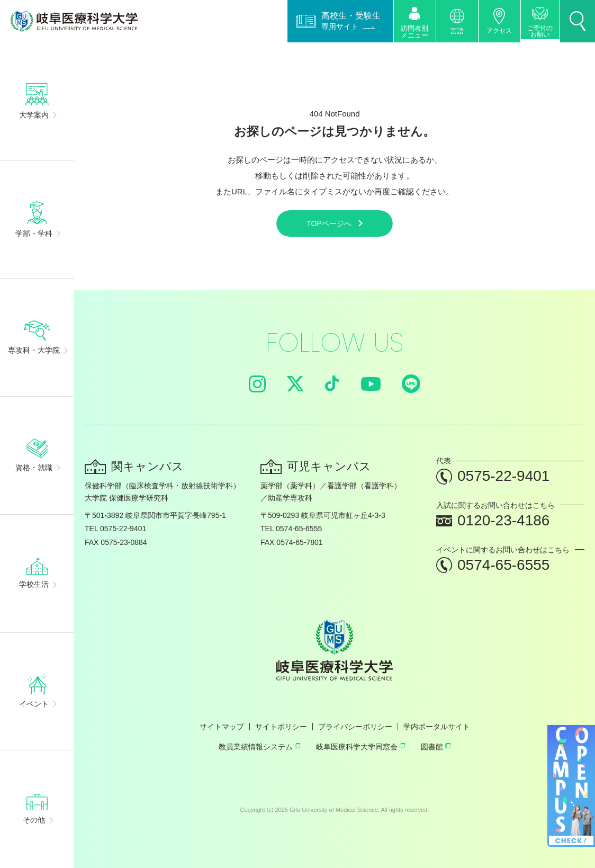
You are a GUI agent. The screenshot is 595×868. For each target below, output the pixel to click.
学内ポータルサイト (437, 727)
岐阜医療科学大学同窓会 (360, 747)
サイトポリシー (281, 727)
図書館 (436, 747)
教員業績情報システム (259, 747)
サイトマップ (222, 727)
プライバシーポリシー (355, 727)
